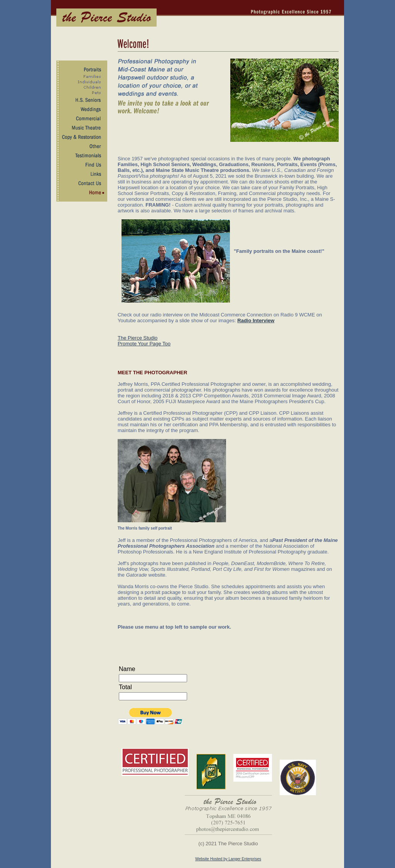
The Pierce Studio (138, 338)
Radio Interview (256, 320)
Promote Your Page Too (144, 344)
